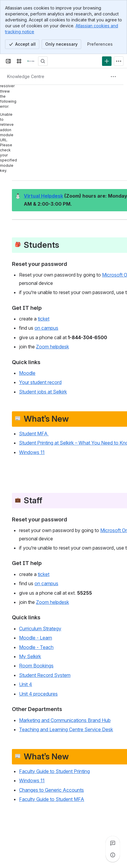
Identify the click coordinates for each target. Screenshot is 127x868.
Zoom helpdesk (52, 347)
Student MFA (34, 434)
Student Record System (45, 675)
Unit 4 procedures (38, 694)
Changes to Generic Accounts (51, 790)
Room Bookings (36, 666)
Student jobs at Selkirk (43, 392)
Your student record (40, 383)
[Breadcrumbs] (26, 77)
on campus (46, 328)
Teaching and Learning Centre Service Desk (66, 729)
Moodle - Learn (36, 638)
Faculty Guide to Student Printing (54, 771)
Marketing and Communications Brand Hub (65, 720)
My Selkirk (30, 656)
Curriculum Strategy (40, 629)
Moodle (27, 373)
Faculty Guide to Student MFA (52, 799)
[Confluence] (31, 61)
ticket (44, 319)
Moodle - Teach (36, 647)
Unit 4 (26, 685)
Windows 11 (32, 452)
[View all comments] (113, 843)
